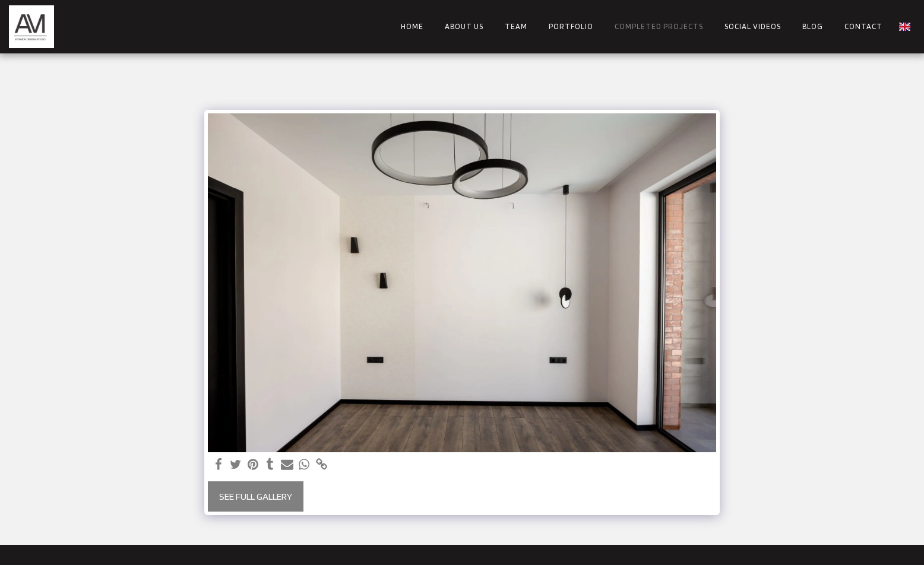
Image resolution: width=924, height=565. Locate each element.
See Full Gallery (256, 496)
